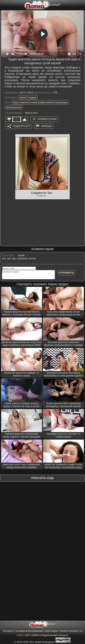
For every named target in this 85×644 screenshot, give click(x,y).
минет (23, 97)
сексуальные (14, 107)
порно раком (20, 102)
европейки (46, 102)
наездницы (61, 102)
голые (34, 102)
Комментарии (47, 119)
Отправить (66, 273)
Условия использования (29, 631)
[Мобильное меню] (3, 5)
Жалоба (46, 126)
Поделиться (21, 126)
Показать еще (42, 478)
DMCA (36, 635)
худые (33, 97)
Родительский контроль (55, 635)
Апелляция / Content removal (61, 631)
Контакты (8, 631)
